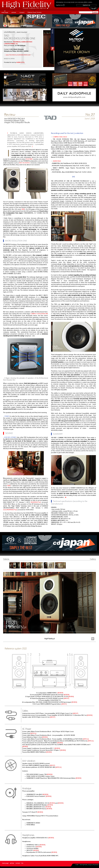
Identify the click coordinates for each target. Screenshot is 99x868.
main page (5, 13)
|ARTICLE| (33, 734)
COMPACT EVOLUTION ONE (39, 314)
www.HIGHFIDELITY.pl (10, 510)
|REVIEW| (60, 693)
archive (14, 13)
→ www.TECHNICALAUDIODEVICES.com (17, 55)
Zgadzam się (60, 5)
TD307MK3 (29, 159)
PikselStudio (96, 865)
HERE (23, 209)
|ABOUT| (66, 699)
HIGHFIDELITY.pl (36, 502)
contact (22, 13)
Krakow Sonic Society (35, 13)
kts (22, 863)
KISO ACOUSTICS (25, 163)
